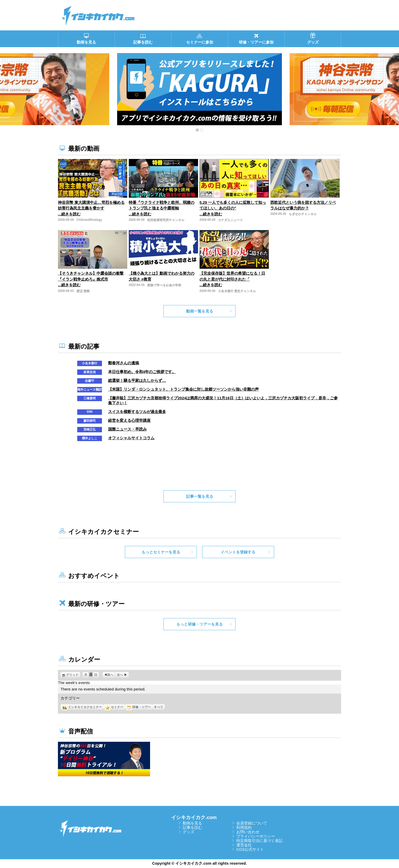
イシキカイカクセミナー (82, 707)
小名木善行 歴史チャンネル (237, 291)
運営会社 (244, 845)
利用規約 (244, 827)
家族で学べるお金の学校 (164, 285)
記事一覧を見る (200, 496)
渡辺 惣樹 (83, 291)
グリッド (73, 675)
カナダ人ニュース (230, 220)
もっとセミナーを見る (161, 552)
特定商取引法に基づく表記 (259, 841)
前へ (110, 675)
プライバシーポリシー (256, 836)
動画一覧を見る (200, 311)
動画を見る (192, 823)
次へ (120, 675)
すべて (159, 707)
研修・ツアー (139, 707)
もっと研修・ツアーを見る (200, 624)
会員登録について (252, 823)
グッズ (189, 832)
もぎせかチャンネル (303, 214)
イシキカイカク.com (194, 817)
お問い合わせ (248, 832)
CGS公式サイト (250, 849)
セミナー (114, 707)
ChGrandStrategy (89, 220)
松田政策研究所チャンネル (166, 220)
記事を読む (192, 827)
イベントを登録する (238, 552)
